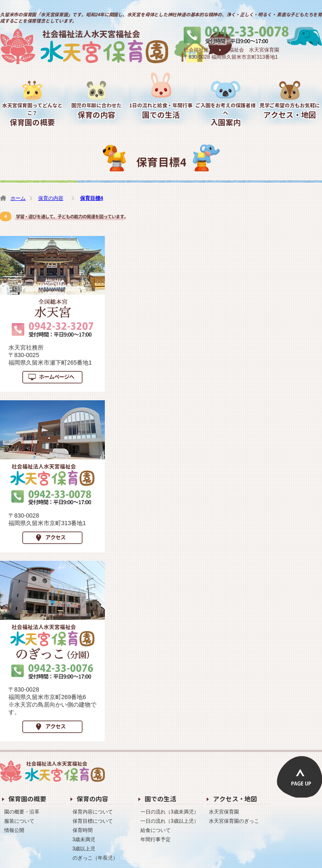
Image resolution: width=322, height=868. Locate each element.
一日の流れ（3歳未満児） (170, 812)
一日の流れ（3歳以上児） (170, 821)
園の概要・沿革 (22, 812)
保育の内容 (97, 111)
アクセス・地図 (290, 111)
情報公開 (14, 830)
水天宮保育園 (116, 46)
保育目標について (93, 821)
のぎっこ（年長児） (95, 858)
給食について (156, 830)
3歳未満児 (84, 839)
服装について (19, 821)
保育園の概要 (32, 115)
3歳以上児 (84, 849)
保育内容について (93, 812)
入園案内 (226, 115)
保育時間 (83, 830)
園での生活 (161, 111)
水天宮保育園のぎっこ (234, 821)
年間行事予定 (156, 839)
